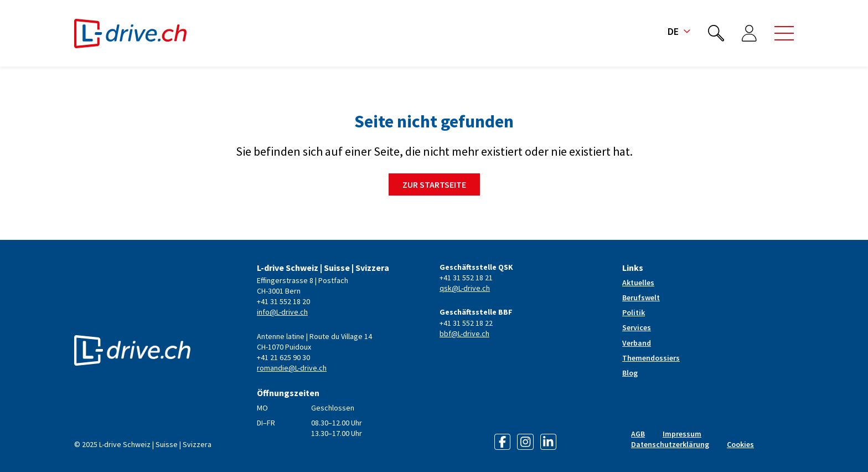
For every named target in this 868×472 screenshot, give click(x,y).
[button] (784, 33)
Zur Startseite (434, 184)
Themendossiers (651, 358)
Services (637, 327)
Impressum (682, 434)
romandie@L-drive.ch (292, 368)
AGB (638, 434)
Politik (634, 312)
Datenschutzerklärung (670, 444)
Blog (630, 373)
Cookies (740, 444)
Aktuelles (638, 283)
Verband (637, 343)
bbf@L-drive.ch (464, 334)
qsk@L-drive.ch (465, 288)
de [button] (679, 31)
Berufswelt (641, 297)
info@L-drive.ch (282, 312)
